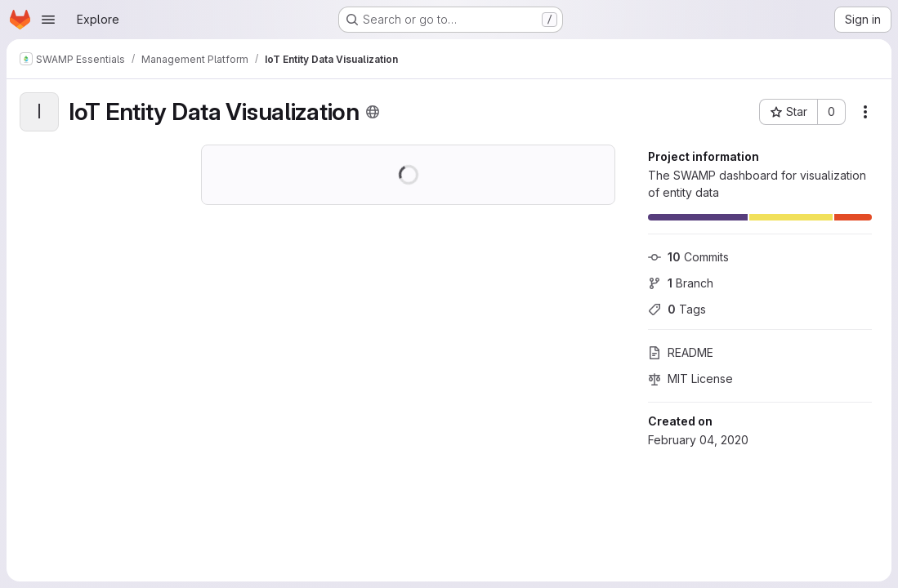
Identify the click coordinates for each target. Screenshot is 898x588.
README (681, 352)
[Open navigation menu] (48, 20)
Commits (688, 257)
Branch (681, 283)
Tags (677, 309)
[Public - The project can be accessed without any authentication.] (373, 112)
